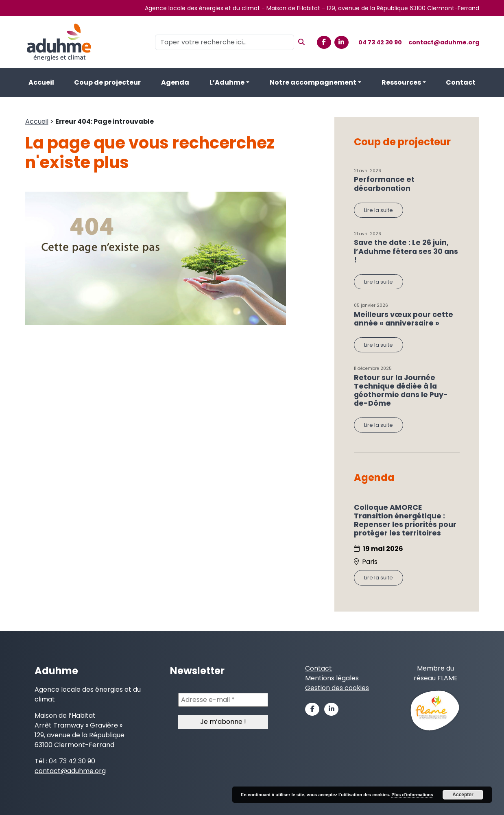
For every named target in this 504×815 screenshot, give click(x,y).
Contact (461, 82)
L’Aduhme (227, 82)
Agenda (175, 82)
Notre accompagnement (313, 82)
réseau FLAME (436, 678)
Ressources (401, 82)
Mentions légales (332, 678)
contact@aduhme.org (444, 42)
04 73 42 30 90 (380, 42)
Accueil (41, 82)
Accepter (463, 795)
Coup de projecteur (107, 82)
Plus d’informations (412, 795)
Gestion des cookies (337, 688)
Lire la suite (379, 210)
